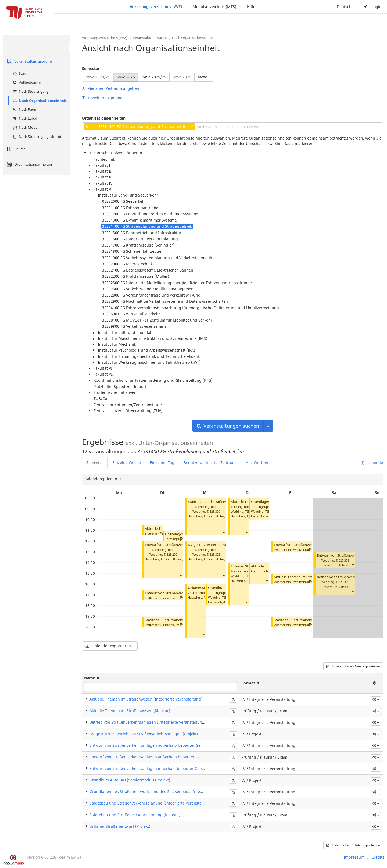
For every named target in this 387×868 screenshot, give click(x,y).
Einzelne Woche (127, 462)
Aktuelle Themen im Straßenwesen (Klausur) (309, 577)
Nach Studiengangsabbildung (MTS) (41, 137)
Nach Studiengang (30, 91)
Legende (372, 462)
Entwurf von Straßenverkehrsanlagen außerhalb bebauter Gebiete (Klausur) (158, 757)
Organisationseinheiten (29, 164)
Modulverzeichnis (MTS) (214, 7)
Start (19, 73)
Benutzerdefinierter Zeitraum (210, 462)
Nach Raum (24, 109)
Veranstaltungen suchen (228, 426)
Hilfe (251, 7)
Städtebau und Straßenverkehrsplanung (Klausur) (135, 815)
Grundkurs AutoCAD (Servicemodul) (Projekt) (130, 780)
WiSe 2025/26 (154, 77)
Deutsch (344, 7)
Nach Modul (25, 127)
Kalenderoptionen (101, 479)
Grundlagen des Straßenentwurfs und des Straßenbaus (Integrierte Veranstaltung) (165, 792)
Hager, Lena (259, 516)
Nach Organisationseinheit (39, 101)
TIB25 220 (170, 554)
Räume (15, 149)
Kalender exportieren (110, 646)
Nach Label (24, 118)
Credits (378, 857)
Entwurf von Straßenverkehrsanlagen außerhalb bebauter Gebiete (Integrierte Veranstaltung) (175, 745)
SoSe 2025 (126, 77)
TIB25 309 (213, 511)
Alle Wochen (257, 462)
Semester (91, 68)
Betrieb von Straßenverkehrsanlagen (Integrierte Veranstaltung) (148, 722)
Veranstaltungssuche (29, 61)
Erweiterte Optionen (103, 98)
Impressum (354, 857)
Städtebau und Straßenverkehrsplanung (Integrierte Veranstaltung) (151, 803)
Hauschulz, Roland (158, 559)
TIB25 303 (213, 554)
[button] (160, 532)
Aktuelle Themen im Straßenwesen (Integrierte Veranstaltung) (146, 699)
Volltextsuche (26, 83)
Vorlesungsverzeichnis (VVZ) (156, 7)
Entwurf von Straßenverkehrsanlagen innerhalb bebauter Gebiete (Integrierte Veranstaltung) (174, 768)
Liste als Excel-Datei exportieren (353, 666)
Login (372, 7)
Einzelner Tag (162, 462)
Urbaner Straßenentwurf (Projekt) (120, 826)
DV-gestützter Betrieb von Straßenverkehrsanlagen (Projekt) (144, 734)
